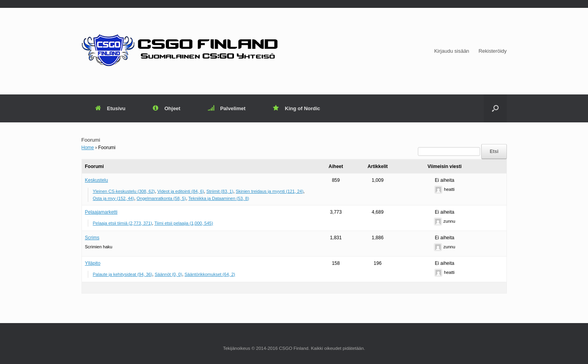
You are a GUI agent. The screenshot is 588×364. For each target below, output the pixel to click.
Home (88, 148)
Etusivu (110, 108)
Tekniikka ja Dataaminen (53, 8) (219, 198)
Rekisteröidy (493, 51)
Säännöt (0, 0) (169, 274)
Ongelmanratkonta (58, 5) (161, 198)
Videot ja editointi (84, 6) (180, 191)
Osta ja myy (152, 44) (114, 198)
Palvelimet (227, 108)
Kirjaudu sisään (452, 51)
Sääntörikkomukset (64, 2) (210, 274)
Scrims (92, 238)
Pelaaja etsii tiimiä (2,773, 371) (122, 223)
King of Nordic (297, 108)
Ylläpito (93, 263)
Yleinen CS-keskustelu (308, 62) (124, 191)
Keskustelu (97, 180)
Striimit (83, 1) (220, 191)
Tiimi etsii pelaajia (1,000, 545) (184, 223)
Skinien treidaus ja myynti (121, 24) (270, 191)
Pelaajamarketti (101, 212)
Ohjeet (166, 108)
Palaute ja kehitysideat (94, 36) (123, 274)
